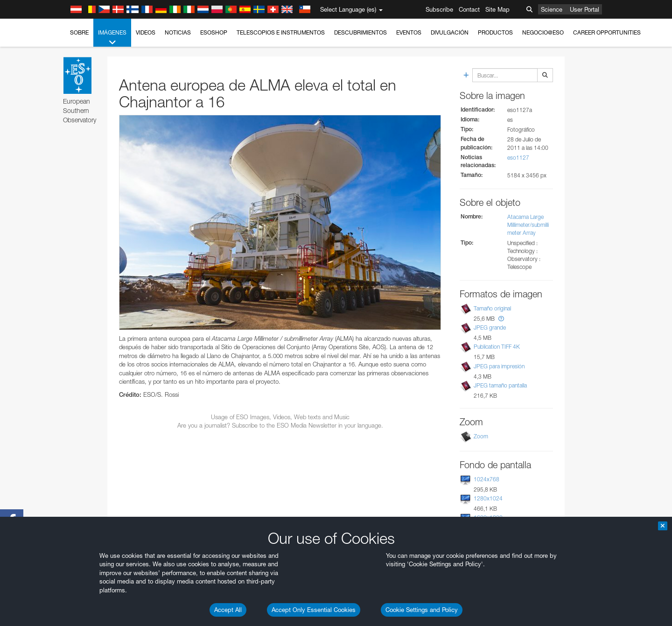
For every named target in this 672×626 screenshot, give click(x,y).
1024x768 (486, 479)
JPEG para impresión (499, 366)
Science (552, 9)
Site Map (497, 9)
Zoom (481, 436)
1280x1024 (488, 498)
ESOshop (214, 32)
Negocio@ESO (543, 32)
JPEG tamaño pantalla (500, 385)
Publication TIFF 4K (497, 347)
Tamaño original (492, 308)
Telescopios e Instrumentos (281, 32)
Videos (146, 32)
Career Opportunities (607, 32)
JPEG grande (490, 327)
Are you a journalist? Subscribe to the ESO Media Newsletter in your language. (280, 425)
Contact (469, 9)
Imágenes (112, 38)
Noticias (178, 32)
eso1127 (518, 158)
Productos (495, 32)
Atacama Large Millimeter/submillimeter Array (528, 225)
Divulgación (450, 32)
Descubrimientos (360, 32)
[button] (501, 319)
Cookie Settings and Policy (422, 610)
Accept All (228, 610)
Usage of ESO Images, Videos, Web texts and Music (280, 417)
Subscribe (439, 9)
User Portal (584, 9)
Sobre (79, 32)
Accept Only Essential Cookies (314, 610)
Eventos (409, 32)
